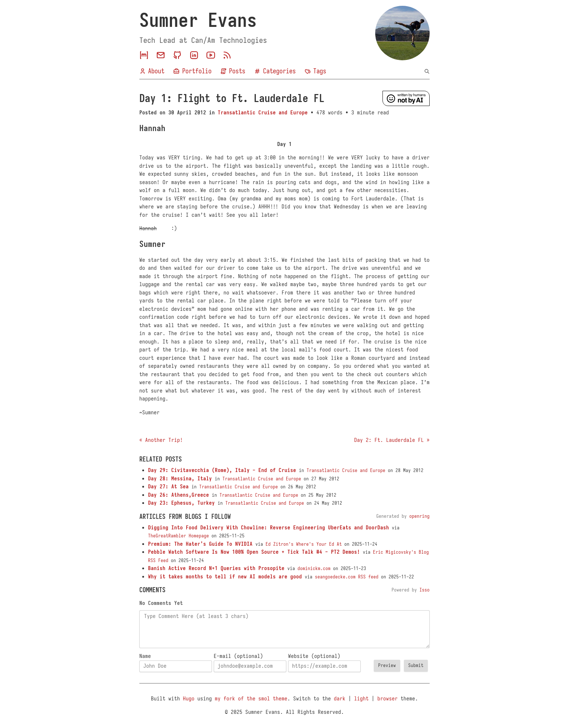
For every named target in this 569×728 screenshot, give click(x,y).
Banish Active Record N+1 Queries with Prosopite (216, 568)
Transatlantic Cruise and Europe (263, 113)
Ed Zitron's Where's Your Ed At (304, 544)
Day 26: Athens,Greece (179, 495)
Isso (425, 590)
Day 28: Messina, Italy (180, 479)
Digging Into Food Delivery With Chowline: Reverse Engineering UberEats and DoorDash (269, 528)
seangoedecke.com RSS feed (347, 577)
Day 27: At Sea (168, 487)
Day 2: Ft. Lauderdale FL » (392, 440)
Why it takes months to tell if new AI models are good (225, 577)
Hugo (189, 699)
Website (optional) (314, 656)
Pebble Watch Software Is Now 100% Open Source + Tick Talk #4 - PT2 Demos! (254, 552)
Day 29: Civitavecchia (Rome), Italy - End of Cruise (222, 470)
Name (145, 656)
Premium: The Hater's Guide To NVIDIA (200, 544)
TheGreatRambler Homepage (179, 536)
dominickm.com (314, 569)
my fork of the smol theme (251, 699)
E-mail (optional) (238, 656)
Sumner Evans (198, 20)
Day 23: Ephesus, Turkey (181, 503)
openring (419, 516)
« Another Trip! (161, 440)
